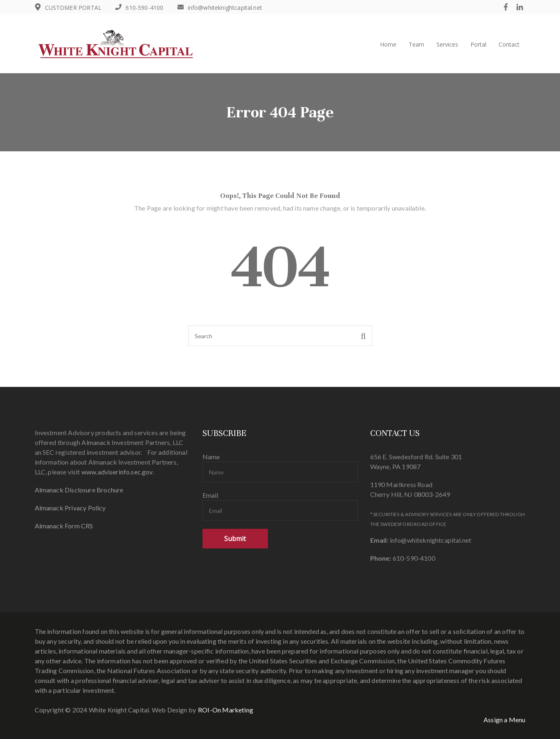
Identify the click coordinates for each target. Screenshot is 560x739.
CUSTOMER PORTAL (73, 8)
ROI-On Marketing (226, 710)
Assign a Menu (504, 720)
